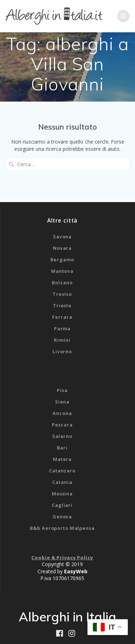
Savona (62, 237)
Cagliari (62, 505)
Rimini (62, 340)
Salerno (62, 436)
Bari (62, 448)
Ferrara (62, 317)
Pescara (62, 425)
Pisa (62, 390)
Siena (62, 402)
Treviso (62, 294)
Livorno (62, 351)
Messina (62, 494)
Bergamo (62, 260)
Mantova (62, 271)
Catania (62, 482)
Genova (62, 517)
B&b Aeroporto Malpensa (62, 528)
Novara (62, 248)
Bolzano (62, 283)
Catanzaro (62, 471)
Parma (62, 328)
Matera (62, 459)
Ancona (62, 413)
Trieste (62, 305)
